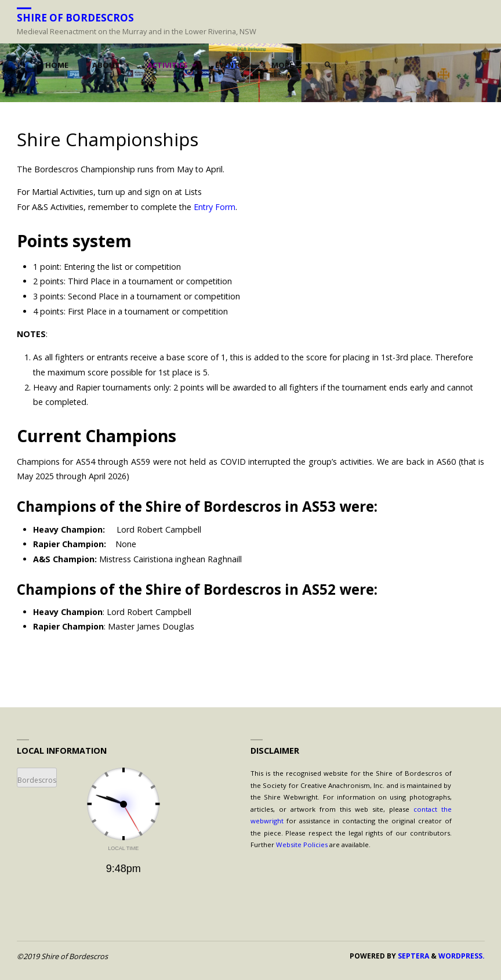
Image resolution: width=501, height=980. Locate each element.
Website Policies (302, 845)
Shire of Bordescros (75, 17)
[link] (328, 65)
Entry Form (215, 207)
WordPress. (462, 956)
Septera (413, 956)
